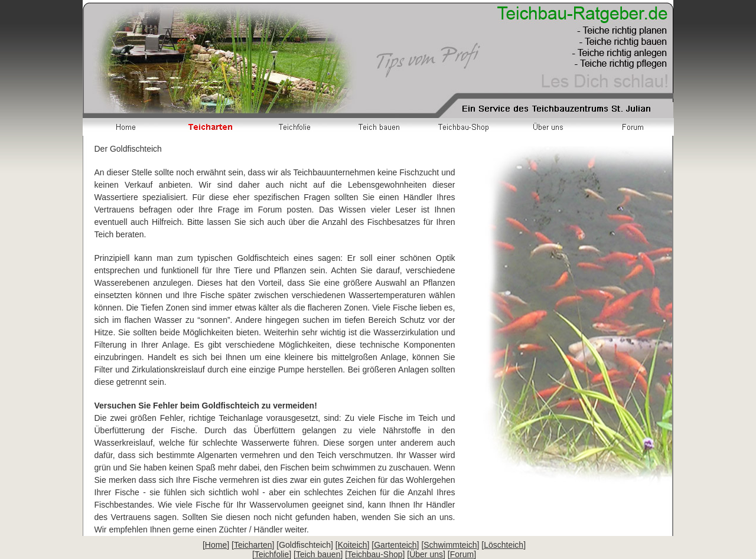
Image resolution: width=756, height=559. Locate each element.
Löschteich (504, 545)
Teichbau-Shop (375, 554)
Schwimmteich (450, 545)
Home (216, 545)
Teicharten (253, 545)
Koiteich (353, 545)
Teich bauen (318, 554)
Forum (462, 554)
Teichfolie (272, 554)
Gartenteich (395, 545)
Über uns (426, 554)
